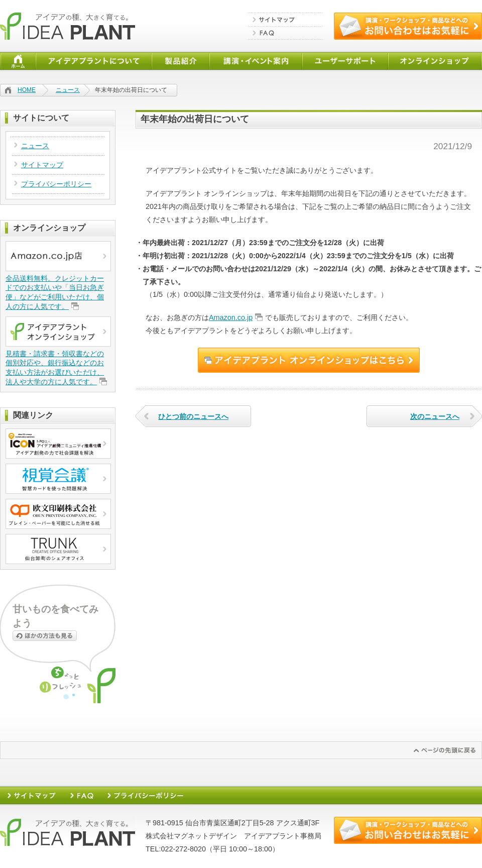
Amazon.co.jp (231, 317)
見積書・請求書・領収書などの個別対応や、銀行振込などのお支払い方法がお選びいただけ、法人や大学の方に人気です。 (55, 368)
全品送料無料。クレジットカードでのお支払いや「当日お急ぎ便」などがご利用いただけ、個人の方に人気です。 (55, 292)
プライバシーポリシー (56, 184)
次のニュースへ (435, 416)
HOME (27, 90)
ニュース (68, 90)
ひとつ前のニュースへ (193, 416)
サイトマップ (42, 165)
